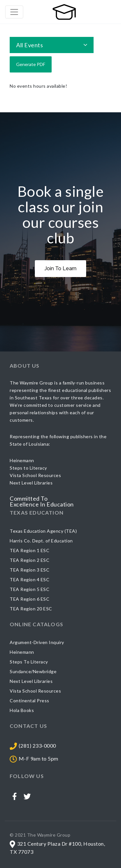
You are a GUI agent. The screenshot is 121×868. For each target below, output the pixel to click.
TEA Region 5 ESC (30, 589)
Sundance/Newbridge (33, 671)
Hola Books (22, 710)
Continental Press (30, 701)
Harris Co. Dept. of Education (41, 541)
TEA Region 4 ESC (30, 579)
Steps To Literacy (29, 662)
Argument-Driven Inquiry (37, 642)
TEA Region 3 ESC (30, 570)
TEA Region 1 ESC (30, 550)
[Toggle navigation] (14, 12)
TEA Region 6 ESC (30, 599)
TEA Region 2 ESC (30, 560)
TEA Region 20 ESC (31, 609)
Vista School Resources (35, 691)
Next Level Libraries (31, 681)
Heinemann (22, 652)
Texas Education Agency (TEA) (43, 531)
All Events (30, 45)
